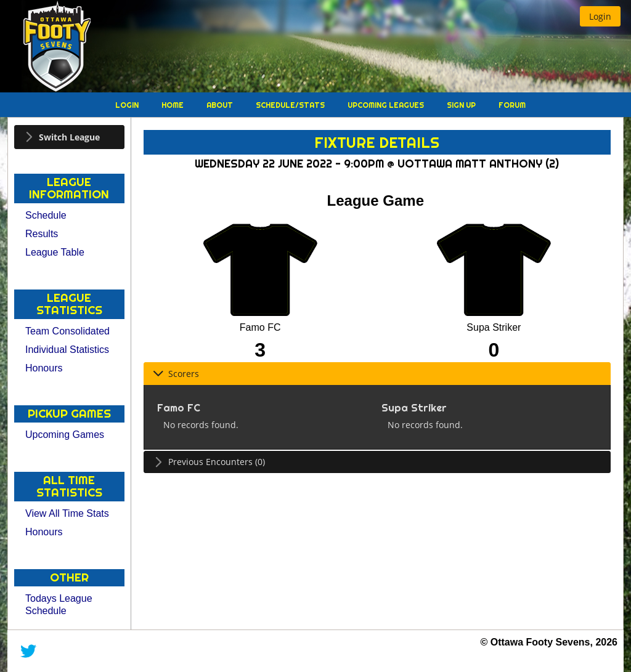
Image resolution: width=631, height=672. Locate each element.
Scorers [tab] (176, 374)
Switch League (69, 137)
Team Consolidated (67, 331)
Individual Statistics (67, 350)
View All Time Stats (67, 513)
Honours (44, 368)
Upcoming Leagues (387, 105)
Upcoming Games (65, 435)
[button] (600, 16)
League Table (55, 252)
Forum (512, 105)
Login (128, 105)
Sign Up (462, 105)
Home (173, 105)
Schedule (46, 215)
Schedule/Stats (291, 105)
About (221, 105)
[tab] (69, 137)
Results (42, 234)
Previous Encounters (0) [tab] (209, 462)
